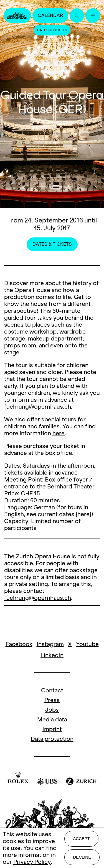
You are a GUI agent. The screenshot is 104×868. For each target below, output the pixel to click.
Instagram (50, 644)
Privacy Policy (32, 862)
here (59, 433)
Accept (81, 838)
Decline (82, 857)
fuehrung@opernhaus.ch (38, 598)
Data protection (52, 739)
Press (52, 700)
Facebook (19, 644)
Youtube (87, 644)
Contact (52, 690)
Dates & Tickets (52, 30)
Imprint (52, 729)
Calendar (50, 15)
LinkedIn (52, 655)
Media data (52, 719)
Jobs (52, 710)
